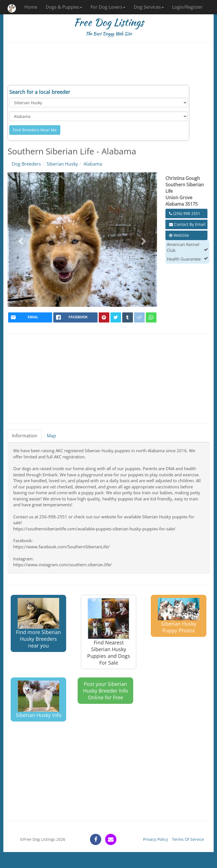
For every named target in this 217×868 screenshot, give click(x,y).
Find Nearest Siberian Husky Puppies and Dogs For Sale (109, 632)
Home (31, 7)
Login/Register (187, 7)
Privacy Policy (155, 839)
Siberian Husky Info (39, 699)
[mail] (30, 317)
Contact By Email (187, 224)
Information (25, 436)
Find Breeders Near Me (35, 130)
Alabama (93, 164)
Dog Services (149, 7)
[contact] (111, 839)
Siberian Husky (62, 164)
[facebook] (75, 317)
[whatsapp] (151, 317)
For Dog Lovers (108, 7)
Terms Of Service (188, 839)
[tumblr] (128, 317)
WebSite (179, 235)
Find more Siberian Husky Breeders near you (38, 624)
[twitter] (116, 317)
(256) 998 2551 (185, 213)
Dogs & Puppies (64, 7)
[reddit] (139, 317)
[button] (20, 240)
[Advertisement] (108, 64)
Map (51, 436)
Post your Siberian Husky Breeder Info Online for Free (106, 691)
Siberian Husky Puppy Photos (179, 616)
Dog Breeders (26, 164)
